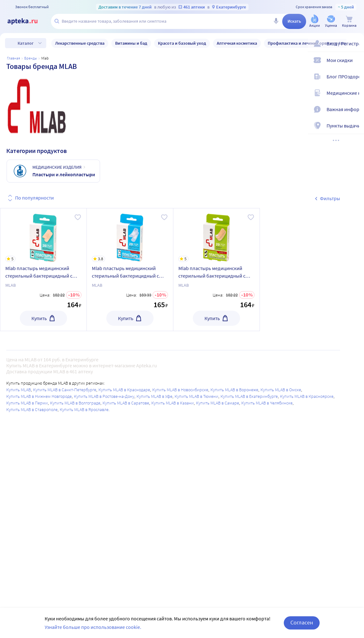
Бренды (31, 58)
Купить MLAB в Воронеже (234, 390)
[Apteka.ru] (28, 21)
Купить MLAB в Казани (173, 403)
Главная (14, 58)
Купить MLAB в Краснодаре (124, 390)
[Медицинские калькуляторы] (355, 96)
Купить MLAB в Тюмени (196, 396)
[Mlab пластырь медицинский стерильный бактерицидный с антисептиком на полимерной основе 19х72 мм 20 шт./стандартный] (43, 235)
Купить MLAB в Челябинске (267, 403)
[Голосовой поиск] (276, 21)
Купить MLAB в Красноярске (307, 396)
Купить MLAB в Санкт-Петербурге (65, 390)
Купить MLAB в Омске (281, 390)
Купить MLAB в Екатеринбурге (249, 396)
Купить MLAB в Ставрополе (32, 409)
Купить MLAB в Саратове (126, 403)
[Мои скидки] (355, 63)
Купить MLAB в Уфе (154, 396)
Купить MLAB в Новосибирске (180, 390)
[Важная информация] (355, 112)
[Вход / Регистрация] (355, 46)
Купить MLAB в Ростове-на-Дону (104, 396)
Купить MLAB (19, 390)
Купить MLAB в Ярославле (84, 409)
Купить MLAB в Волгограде (75, 403)
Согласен (302, 622)
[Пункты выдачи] (355, 128)
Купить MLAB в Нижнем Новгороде (39, 396)
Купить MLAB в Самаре (218, 403)
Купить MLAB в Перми (27, 403)
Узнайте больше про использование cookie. (93, 627)
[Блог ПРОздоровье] (355, 79)
